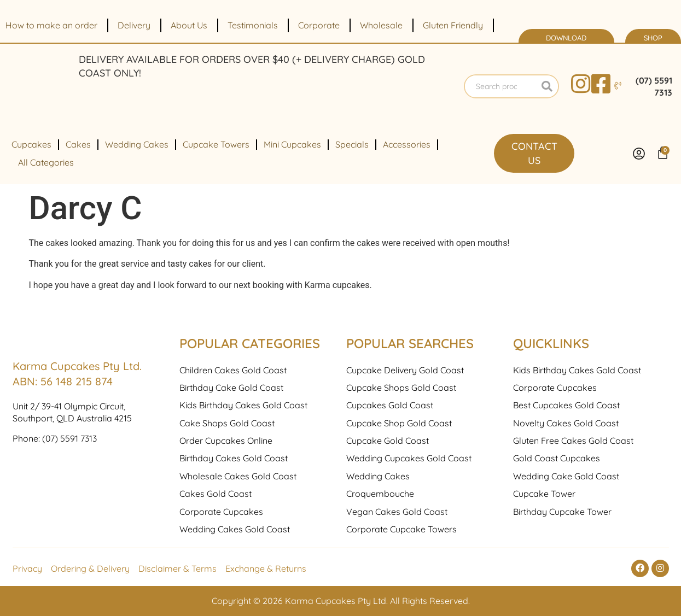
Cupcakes (31, 144)
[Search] (547, 86)
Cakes (78, 144)
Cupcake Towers (216, 144)
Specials (352, 144)
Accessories (407, 144)
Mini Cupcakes (292, 144)
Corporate (319, 25)
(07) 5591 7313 (69, 511)
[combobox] (500, 86)
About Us (189, 25)
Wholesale (381, 25)
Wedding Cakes (137, 144)
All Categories (46, 162)
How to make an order (51, 25)
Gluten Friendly (453, 25)
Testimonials (253, 25)
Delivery (134, 25)
